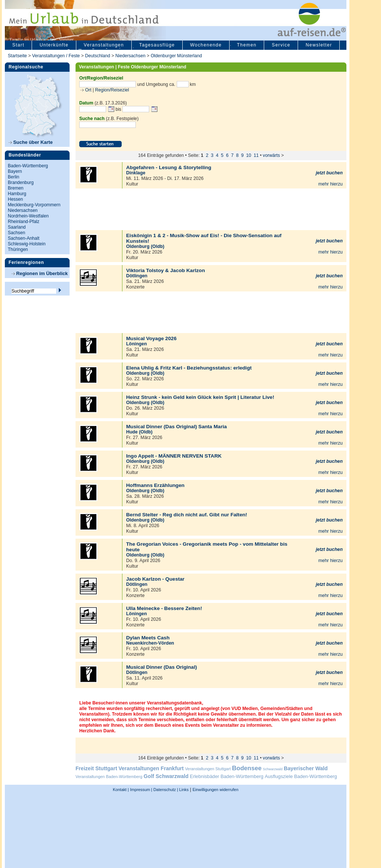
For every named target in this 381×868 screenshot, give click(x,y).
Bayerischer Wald (306, 768)
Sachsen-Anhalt (24, 238)
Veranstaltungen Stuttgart (208, 769)
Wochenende (206, 45)
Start (18, 45)
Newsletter (319, 45)
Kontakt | (121, 790)
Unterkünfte (54, 45)
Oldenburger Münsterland (176, 56)
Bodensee (247, 768)
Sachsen (17, 233)
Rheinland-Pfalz (24, 222)
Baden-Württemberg (28, 166)
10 (249, 155)
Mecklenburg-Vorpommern (34, 205)
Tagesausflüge (157, 45)
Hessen (15, 199)
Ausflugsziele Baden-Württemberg (301, 776)
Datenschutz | (165, 790)
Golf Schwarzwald (166, 776)
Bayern (15, 171)
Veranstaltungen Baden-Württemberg (109, 777)
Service (281, 45)
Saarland (17, 227)
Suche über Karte (31, 142)
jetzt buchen (329, 173)
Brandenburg (21, 183)
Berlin (14, 177)
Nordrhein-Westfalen (28, 216)
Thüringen (18, 249)
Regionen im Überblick (40, 273)
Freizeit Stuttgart (96, 768)
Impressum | (141, 790)
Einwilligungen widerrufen (215, 790)
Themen (247, 45)
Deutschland (97, 56)
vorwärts (271, 155)
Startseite (17, 56)
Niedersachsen (130, 56)
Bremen (16, 188)
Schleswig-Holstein (27, 244)
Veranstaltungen (104, 45)
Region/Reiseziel (112, 90)
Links (183, 790)
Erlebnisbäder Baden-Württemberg (227, 776)
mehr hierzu (330, 184)
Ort (87, 90)
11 (256, 155)
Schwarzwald (273, 769)
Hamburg (17, 194)
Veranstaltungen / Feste (57, 56)
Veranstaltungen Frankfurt (151, 768)
